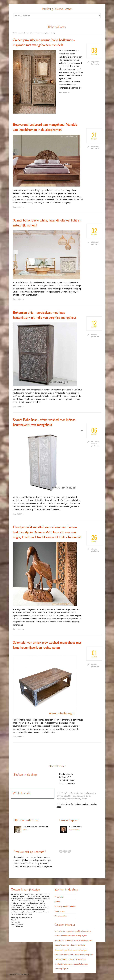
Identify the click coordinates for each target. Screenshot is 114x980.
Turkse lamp (83, 964)
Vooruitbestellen (61, 916)
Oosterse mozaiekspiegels (78, 950)
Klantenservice (60, 911)
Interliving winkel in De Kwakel (65, 907)
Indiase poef (71, 936)
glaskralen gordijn (74, 931)
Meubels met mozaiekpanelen (36, 827)
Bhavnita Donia (72, 804)
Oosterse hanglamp (78, 945)
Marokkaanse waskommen (83, 940)
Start (15, 33)
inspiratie (95, 64)
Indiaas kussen (60, 936)
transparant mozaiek (71, 964)
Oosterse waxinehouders (64, 955)
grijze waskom (86, 931)
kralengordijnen (81, 936)
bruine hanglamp (61, 931)
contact (57, 902)
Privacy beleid (59, 897)
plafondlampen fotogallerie (83, 955)
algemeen (95, 62)
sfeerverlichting (81, 959)
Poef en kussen (70, 959)
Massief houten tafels (63, 945)
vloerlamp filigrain (61, 969)
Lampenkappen (76, 827)
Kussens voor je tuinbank (64, 940)
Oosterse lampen (61, 950)
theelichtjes (59, 964)
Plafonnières (59, 959)
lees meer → (18, 207)
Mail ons (26, 860)
